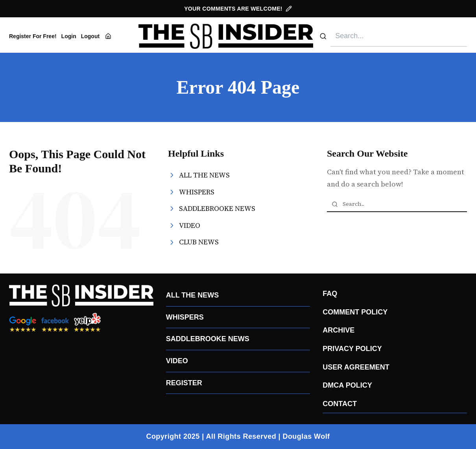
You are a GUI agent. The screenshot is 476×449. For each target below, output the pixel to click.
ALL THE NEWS (193, 295)
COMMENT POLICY (355, 312)
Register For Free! (33, 36)
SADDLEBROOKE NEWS (208, 339)
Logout (90, 36)
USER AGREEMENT (356, 367)
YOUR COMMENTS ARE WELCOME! (238, 9)
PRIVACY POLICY (352, 349)
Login (69, 36)
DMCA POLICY (347, 385)
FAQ (330, 294)
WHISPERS (185, 317)
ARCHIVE (339, 330)
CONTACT (340, 404)
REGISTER (184, 383)
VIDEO (177, 361)
